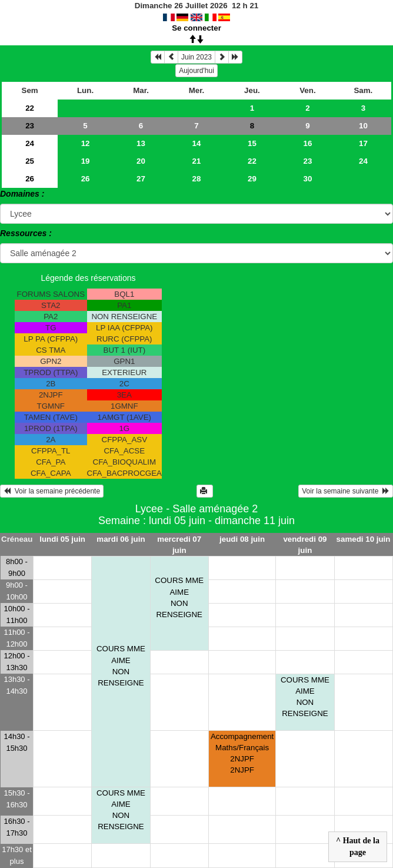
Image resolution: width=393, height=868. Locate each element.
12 (86, 143)
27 (141, 179)
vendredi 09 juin (305, 545)
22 (30, 108)
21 (197, 161)
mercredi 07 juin (179, 545)
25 (30, 161)
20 (141, 161)
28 (197, 179)
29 (252, 179)
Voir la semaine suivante (346, 491)
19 (86, 161)
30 (308, 179)
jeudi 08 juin (242, 539)
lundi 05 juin (62, 539)
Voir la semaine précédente (52, 491)
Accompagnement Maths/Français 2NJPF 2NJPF (242, 753)
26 (30, 179)
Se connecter (196, 28)
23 (30, 126)
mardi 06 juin (121, 539)
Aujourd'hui (196, 71)
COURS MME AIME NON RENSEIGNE (121, 665)
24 (30, 143)
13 (141, 143)
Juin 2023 (196, 57)
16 (308, 143)
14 (197, 143)
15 (252, 143)
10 (363, 126)
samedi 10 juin (364, 539)
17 (363, 143)
